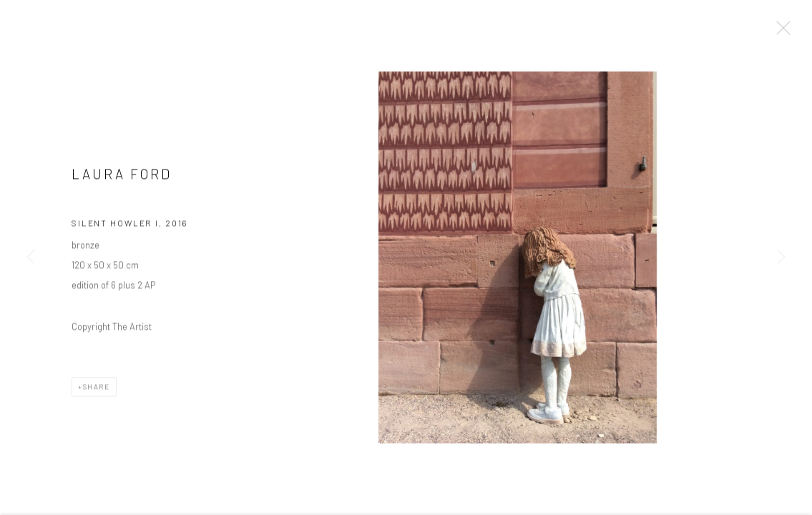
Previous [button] (31, 257)
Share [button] (97, 388)
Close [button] (780, 32)
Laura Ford (122, 176)
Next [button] (781, 257)
